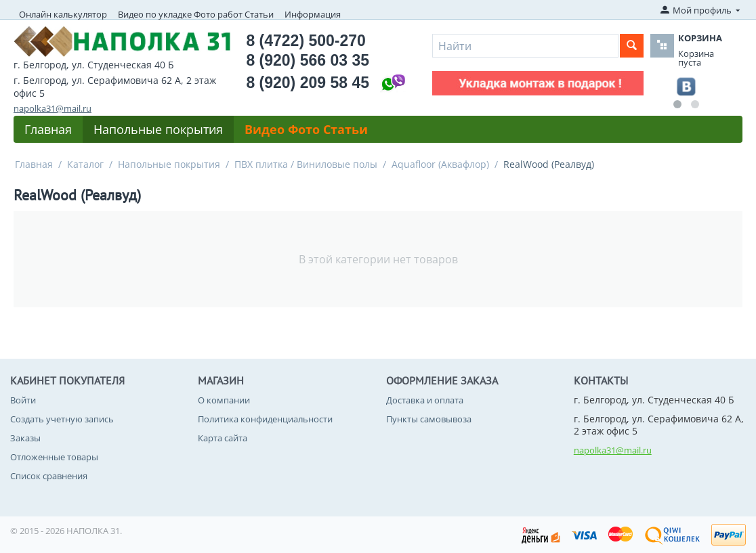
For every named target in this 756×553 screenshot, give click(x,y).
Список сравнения (49, 476)
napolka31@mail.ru (52, 108)
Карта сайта (223, 438)
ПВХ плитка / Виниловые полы (306, 164)
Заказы (25, 438)
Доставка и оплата (425, 400)
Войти (23, 400)
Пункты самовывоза (429, 419)
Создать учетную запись (62, 419)
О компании (224, 400)
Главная (48, 129)
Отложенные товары (54, 457)
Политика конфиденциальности (265, 419)
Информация (313, 14)
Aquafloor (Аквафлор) (440, 164)
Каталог (85, 164)
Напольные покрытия (158, 129)
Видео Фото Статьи (306, 129)
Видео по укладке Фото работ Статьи (196, 14)
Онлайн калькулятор (63, 14)
